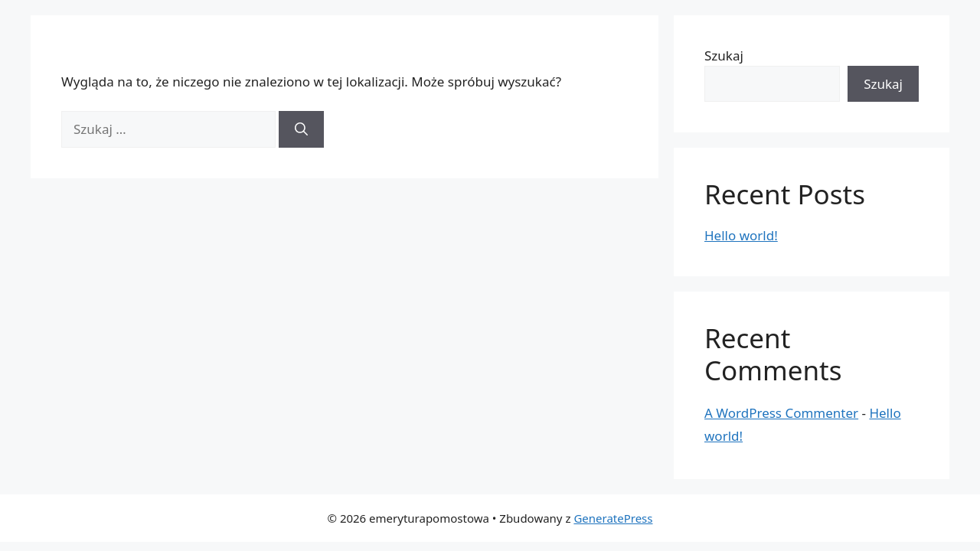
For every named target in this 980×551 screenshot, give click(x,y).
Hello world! (741, 235)
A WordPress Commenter (781, 413)
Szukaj (724, 55)
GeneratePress (613, 518)
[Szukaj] (301, 129)
